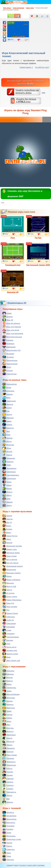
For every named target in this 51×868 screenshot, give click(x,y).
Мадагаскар (9, 570)
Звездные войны (11, 553)
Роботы (7, 768)
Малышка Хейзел (12, 573)
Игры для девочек (12, 327)
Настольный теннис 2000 (38, 254)
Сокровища (9, 472)
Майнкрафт (9, 347)
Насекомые (9, 735)
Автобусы (8, 812)
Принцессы (9, 762)
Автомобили (9, 816)
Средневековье (11, 475)
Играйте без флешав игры (26, 100)
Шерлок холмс (10, 654)
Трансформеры (11, 637)
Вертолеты (9, 822)
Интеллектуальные (12, 337)
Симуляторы (10, 374)
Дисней (7, 543)
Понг (13, 227)
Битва (7, 387)
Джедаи (8, 701)
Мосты (7, 441)
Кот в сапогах (10, 559)
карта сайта (32, 865)
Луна (6, 435)
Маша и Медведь (11, 580)
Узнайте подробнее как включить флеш (27, 92)
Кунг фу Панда (10, 563)
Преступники (10, 755)
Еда (6, 411)
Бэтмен (7, 529)
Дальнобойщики (11, 694)
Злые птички (10, 556)
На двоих (8, 357)
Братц (7, 526)
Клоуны (7, 715)
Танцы (7, 482)
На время (8, 354)
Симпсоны (9, 617)
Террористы (9, 792)
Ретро (7, 367)
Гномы (7, 691)
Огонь (7, 448)
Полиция (8, 752)
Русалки (8, 772)
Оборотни (8, 741)
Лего (6, 431)
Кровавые (8, 344)
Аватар (7, 516)
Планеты (8, 462)
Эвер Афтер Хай (11, 660)
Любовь (8, 438)
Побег (7, 465)
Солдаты (8, 785)
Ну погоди (8, 593)
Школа (7, 505)
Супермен (8, 634)
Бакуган (8, 519)
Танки (7, 856)
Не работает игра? (42, 67)
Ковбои (7, 718)
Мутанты (8, 731)
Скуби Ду (8, 620)
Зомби (7, 711)
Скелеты (8, 782)
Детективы (9, 698)
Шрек (7, 657)
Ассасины (8, 671)
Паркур (7, 455)
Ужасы (7, 485)
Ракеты (7, 846)
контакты (23, 865)
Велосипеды (9, 819)
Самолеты (9, 849)
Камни (7, 421)
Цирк (6, 499)
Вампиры (8, 674)
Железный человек (12, 546)
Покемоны (9, 748)
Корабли (8, 829)
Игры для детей (11, 330)
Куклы (7, 721)
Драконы (8, 704)
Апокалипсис (10, 384)
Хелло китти (9, 647)
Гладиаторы (9, 688)
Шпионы (8, 802)
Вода (6, 398)
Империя (8, 418)
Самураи (8, 779)
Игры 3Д (8, 320)
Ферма (7, 489)
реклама (41, 865)
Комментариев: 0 (26, 67)
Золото (7, 414)
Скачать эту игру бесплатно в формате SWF (25, 194)
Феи (6, 799)
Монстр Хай (9, 586)
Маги (6, 725)
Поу (6, 610)
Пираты (7, 745)
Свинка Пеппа (10, 613)
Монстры (8, 728)
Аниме (7, 313)
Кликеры (8, 340)
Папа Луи (8, 603)
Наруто (7, 590)
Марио (7, 576)
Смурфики (9, 627)
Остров (7, 451)
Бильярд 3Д (13, 282)
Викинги (8, 681)
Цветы (7, 495)
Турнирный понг (13, 254)
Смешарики (9, 623)
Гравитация (9, 401)
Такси (7, 853)
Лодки (7, 833)
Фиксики (8, 640)
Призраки (8, 758)
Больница (8, 391)
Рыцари (8, 775)
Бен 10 (7, 522)
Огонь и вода (10, 596)
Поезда (7, 843)
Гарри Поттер (10, 536)
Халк (6, 644)
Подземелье (9, 468)
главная (10, 865)
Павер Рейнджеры (12, 600)
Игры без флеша (11, 323)
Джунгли (8, 404)
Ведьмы (8, 677)
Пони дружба (10, 607)
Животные (9, 708)
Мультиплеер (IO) (12, 350)
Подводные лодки (12, 839)
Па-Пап (38, 227)
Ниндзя (7, 738)
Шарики (8, 502)
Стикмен (8, 789)
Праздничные (10, 360)
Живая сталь (10, 549)
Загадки (8, 317)
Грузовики (8, 826)
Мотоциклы (9, 836)
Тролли (7, 795)
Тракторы (8, 860)
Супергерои (9, 478)
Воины (7, 684)
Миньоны (8, 583)
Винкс (7, 532)
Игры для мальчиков (13, 333)
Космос (7, 424)
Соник (7, 630)
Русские (8, 370)
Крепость (8, 428)
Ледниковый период (13, 566)
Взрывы (8, 394)
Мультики (8, 445)
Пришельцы (9, 765)
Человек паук (10, 650)
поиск (16, 865)
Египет (7, 408)
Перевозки (9, 458)
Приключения (10, 364)
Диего (7, 539)
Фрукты (7, 492)
